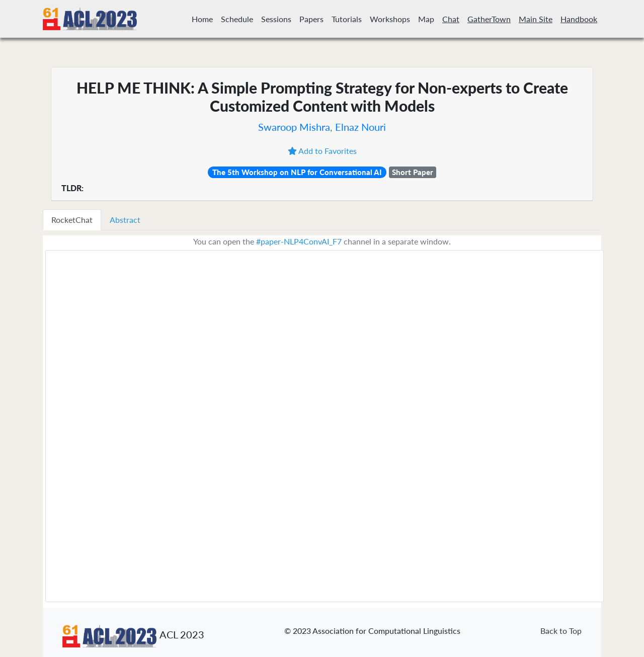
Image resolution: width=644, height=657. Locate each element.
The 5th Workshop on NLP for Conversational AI (297, 172)
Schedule (237, 19)
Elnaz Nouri (360, 127)
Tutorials (347, 19)
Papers (311, 19)
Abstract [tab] (125, 220)
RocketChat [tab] (72, 220)
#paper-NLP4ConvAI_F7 (299, 241)
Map (426, 19)
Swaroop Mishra (294, 127)
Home (202, 19)
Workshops (390, 19)
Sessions (276, 19)
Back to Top (561, 631)
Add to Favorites (322, 151)
